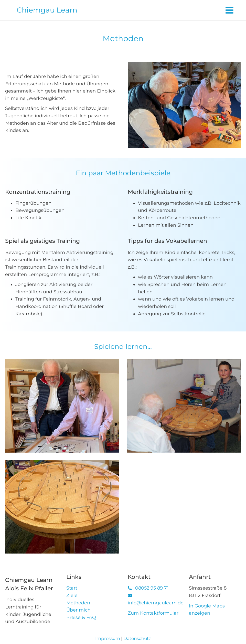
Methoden (78, 603)
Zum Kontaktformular (153, 613)
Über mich (78, 610)
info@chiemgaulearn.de (156, 603)
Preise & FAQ (81, 617)
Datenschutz (137, 638)
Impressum (108, 638)
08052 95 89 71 (152, 588)
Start (72, 588)
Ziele (72, 595)
